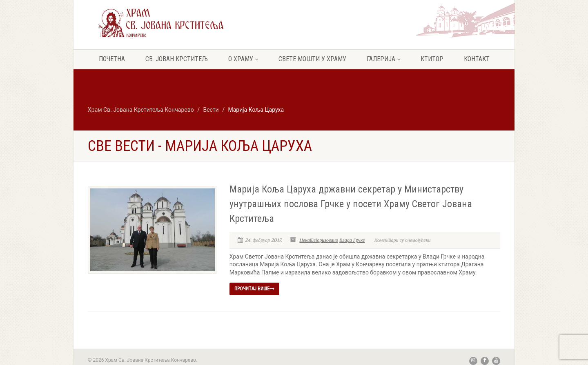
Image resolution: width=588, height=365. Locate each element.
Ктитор (432, 59)
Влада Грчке (352, 240)
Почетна (112, 59)
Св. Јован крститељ (177, 59)
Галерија (383, 59)
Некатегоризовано (319, 240)
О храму (243, 59)
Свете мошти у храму (312, 59)
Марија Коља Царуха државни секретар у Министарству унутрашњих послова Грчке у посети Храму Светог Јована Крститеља (351, 204)
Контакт (477, 59)
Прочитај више (254, 289)
